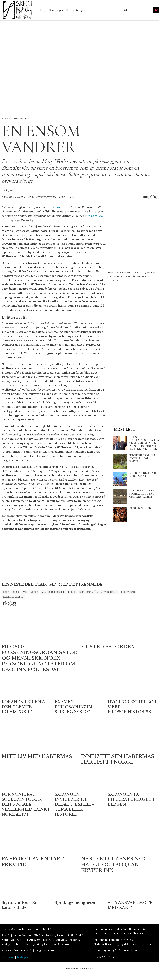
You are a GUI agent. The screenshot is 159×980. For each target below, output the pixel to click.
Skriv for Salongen (75, 10)
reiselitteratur (13, 597)
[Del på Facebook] (145, 197)
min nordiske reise (53, 592)
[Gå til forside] (17, 10)
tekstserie (59, 207)
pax (25, 592)
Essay (43, 10)
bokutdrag (128, 592)
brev (6, 592)
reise (16, 592)
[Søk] (156, 10)
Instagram (24, 957)
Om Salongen (56, 10)
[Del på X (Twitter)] (150, 197)
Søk (121, 10)
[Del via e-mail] (155, 197)
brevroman (86, 592)
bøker (72, 592)
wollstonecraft (107, 592)
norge (34, 592)
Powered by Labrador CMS (79, 969)
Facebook (8, 957)
